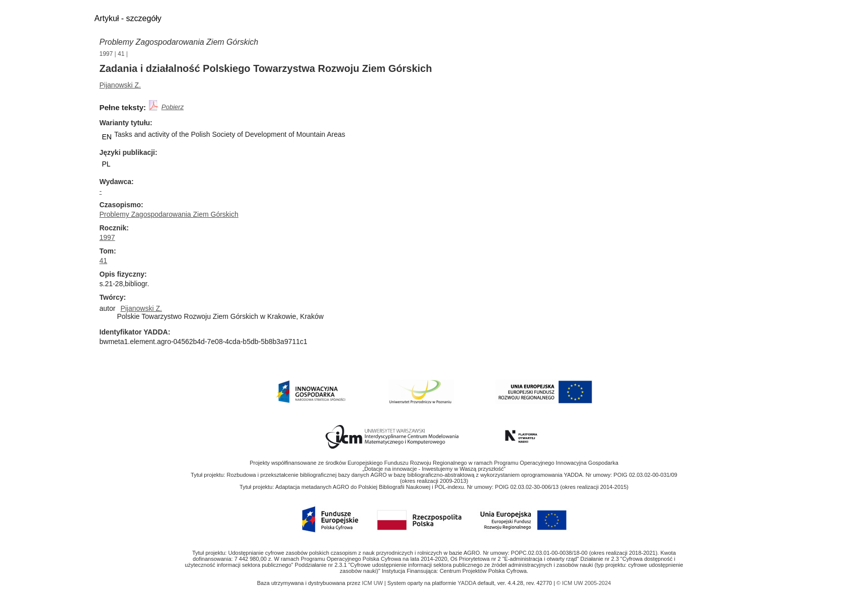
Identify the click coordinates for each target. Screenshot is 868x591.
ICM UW (373, 583)
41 (121, 54)
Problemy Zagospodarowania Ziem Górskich (179, 42)
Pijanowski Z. (120, 85)
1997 (106, 54)
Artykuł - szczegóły (128, 18)
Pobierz (173, 107)
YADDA (468, 583)
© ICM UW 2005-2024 (584, 583)
